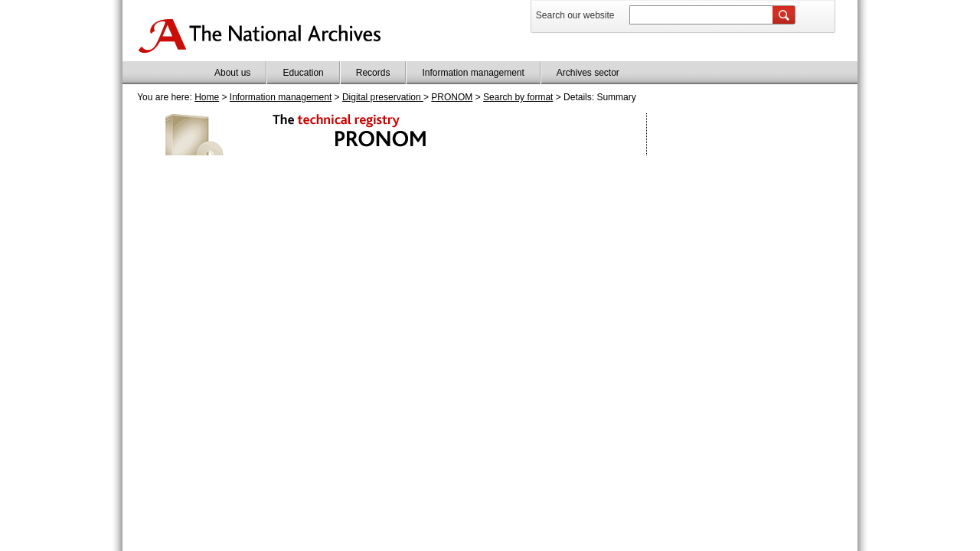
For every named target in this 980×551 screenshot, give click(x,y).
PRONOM (452, 97)
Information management (473, 73)
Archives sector (588, 73)
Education (303, 73)
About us (232, 73)
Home (207, 97)
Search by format (518, 97)
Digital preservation (383, 97)
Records (373, 73)
